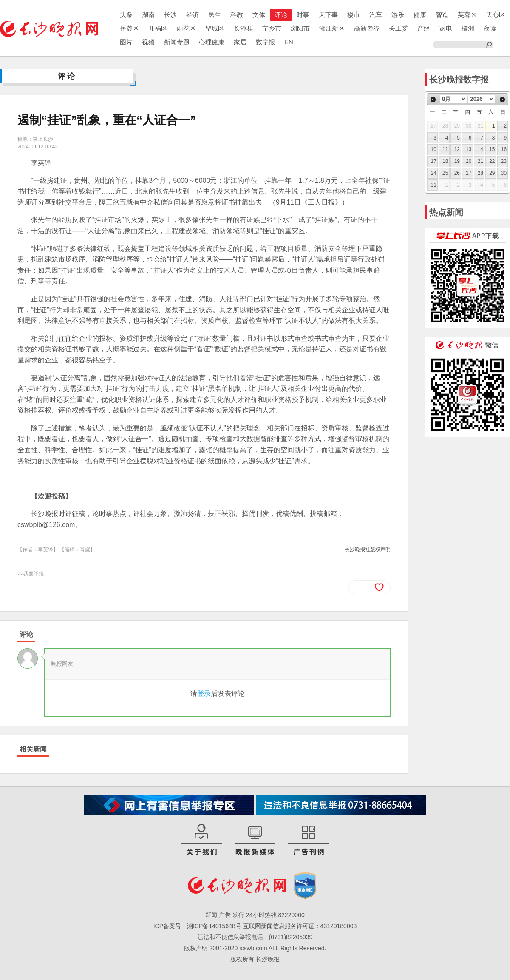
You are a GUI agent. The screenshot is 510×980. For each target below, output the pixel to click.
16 (504, 149)
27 (469, 173)
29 (492, 173)
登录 (204, 694)
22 (492, 161)
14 (480, 149)
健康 (420, 15)
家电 (446, 28)
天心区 (496, 15)
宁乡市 (272, 28)
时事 (303, 15)
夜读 (490, 28)
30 (504, 173)
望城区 (215, 28)
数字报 (265, 42)
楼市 (354, 15)
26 (457, 173)
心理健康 (212, 42)
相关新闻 (33, 749)
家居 (240, 42)
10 (434, 149)
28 (480, 173)
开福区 (158, 28)
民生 (215, 15)
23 (504, 161)
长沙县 (243, 28)
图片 (126, 42)
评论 (281, 15)
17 (434, 161)
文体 (259, 15)
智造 (442, 15)
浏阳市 (300, 28)
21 (480, 161)
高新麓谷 (367, 28)
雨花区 (186, 28)
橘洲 (468, 28)
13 (469, 149)
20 (469, 161)
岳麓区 (129, 28)
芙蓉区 (467, 15)
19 (457, 161)
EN (289, 42)
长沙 (170, 15)
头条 (126, 15)
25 (445, 173)
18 (445, 161)
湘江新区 (332, 28)
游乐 (398, 15)
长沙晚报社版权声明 (368, 550)
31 (434, 185)
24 (434, 173)
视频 (148, 42)
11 (445, 149)
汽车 (376, 15)
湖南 (148, 15)
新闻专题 (177, 42)
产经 (424, 28)
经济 (193, 15)
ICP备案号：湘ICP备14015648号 (197, 926)
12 (457, 149)
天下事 (328, 15)
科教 (237, 15)
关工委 (398, 28)
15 (492, 149)
